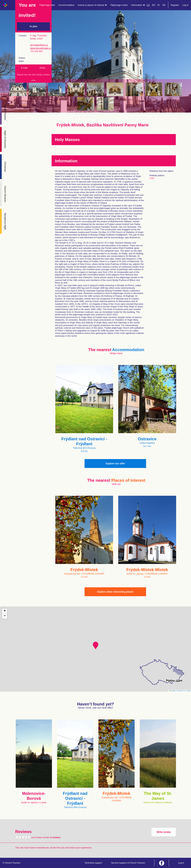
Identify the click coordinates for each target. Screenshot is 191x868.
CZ (148, 5)
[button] (96, 645)
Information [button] (138, 5)
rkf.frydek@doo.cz (39, 45)
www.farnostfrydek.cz (41, 48)
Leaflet (172, 691)
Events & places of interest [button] (93, 5)
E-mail (24, 68)
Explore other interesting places (115, 592)
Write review (164, 832)
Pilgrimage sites (47, 5)
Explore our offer (115, 464)
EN (154, 5)
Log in (185, 5)
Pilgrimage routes (119, 5)
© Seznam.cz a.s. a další (183, 691)
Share (42, 68)
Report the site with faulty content (33, 75)
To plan (33, 26)
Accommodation (66, 5)
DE (164, 5)
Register (175, 5)
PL (159, 5)
